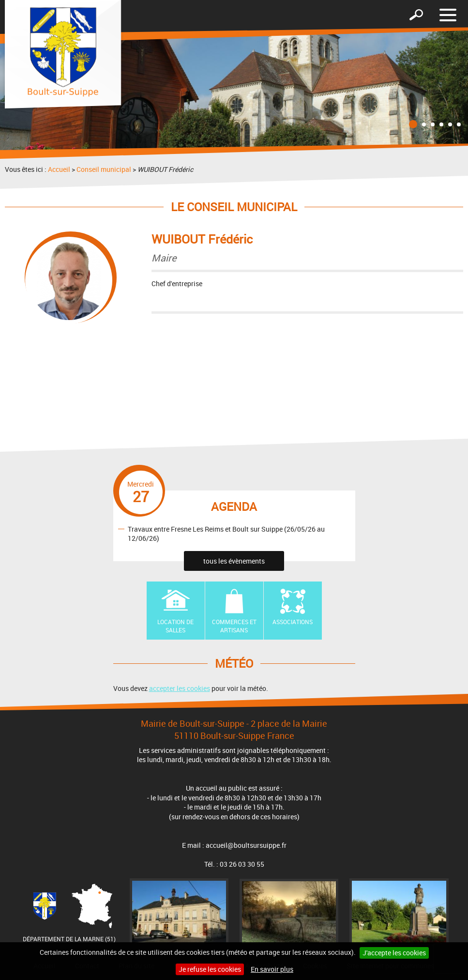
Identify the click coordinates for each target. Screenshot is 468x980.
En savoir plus (272, 969)
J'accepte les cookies (394, 953)
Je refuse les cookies (210, 969)
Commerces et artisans (234, 626)
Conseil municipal (104, 169)
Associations (293, 622)
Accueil (59, 169)
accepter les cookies (180, 688)
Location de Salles (175, 626)
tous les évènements (234, 561)
